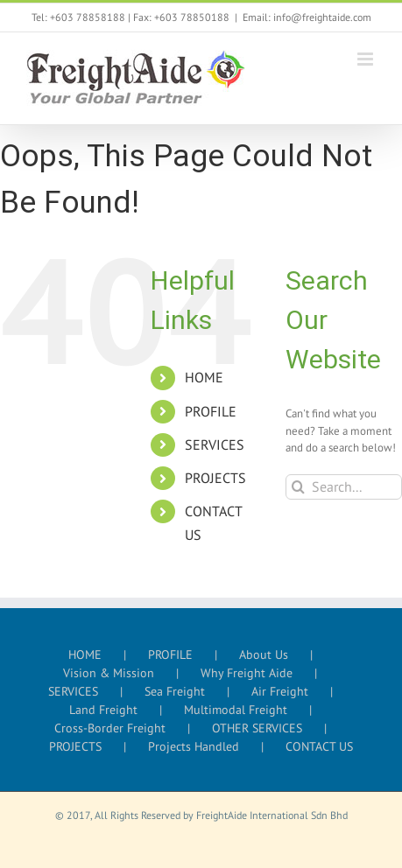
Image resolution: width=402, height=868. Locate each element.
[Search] (298, 487)
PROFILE (211, 411)
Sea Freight (175, 691)
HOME (204, 377)
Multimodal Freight (236, 710)
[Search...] (344, 487)
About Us (264, 654)
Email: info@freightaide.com (307, 17)
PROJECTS (215, 478)
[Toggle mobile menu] (367, 59)
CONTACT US (319, 746)
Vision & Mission (109, 673)
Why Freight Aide (247, 673)
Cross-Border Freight (110, 728)
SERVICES (215, 444)
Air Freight (280, 691)
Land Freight (103, 710)
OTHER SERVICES (257, 728)
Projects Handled (194, 746)
